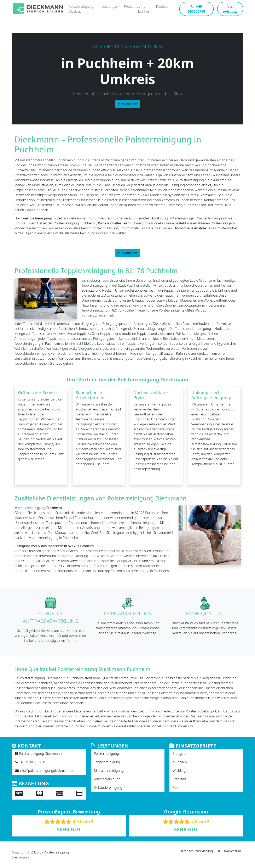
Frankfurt (180, 779)
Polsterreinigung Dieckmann (81, 9)
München (180, 762)
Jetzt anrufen (127, 104)
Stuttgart (179, 754)
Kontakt (162, 6)
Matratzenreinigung (109, 771)
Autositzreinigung (107, 779)
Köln (176, 788)
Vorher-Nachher (143, 9)
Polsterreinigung (107, 754)
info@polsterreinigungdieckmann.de (47, 771)
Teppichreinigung (107, 762)
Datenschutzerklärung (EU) (200, 851)
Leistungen (110, 6)
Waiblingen (181, 771)
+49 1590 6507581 (33, 762)
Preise (129, 6)
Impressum (232, 851)
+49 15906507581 (196, 9)
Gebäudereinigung (108, 788)
